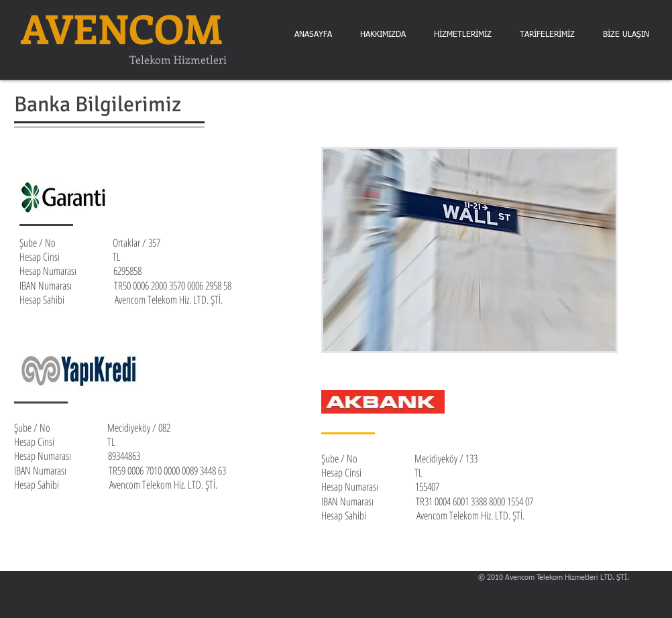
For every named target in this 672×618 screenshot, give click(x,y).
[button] (626, 35)
